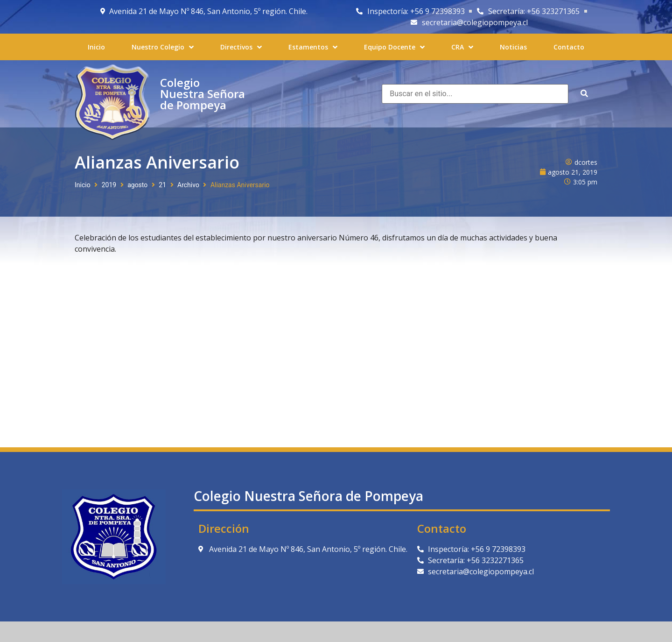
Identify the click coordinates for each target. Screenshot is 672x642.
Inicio (83, 185)
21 (162, 185)
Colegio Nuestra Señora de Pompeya (203, 94)
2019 (109, 185)
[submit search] (584, 94)
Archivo (188, 185)
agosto (137, 185)
